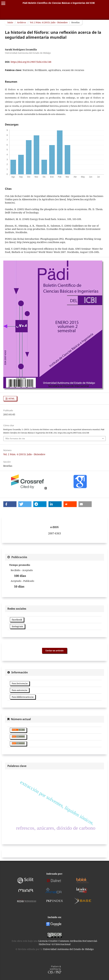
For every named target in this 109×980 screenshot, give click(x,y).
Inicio (10, 22)
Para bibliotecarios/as (23, 697)
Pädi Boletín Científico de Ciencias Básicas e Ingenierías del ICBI (59, 3)
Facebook (17, 620)
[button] (10, 504)
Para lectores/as (20, 683)
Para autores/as (20, 690)
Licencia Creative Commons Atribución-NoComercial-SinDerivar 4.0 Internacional (68, 943)
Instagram (17, 626)
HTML (11, 399)
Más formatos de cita (15, 438)
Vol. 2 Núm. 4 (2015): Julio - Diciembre (49, 22)
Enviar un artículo (54, 651)
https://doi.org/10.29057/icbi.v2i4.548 (31, 62)
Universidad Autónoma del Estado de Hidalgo (68, 949)
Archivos (22, 22)
